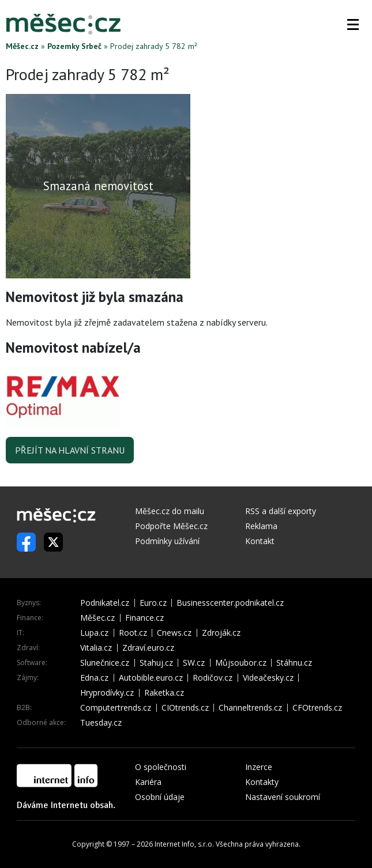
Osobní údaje (160, 797)
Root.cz (133, 633)
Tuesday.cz (101, 723)
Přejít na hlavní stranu (70, 450)
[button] (353, 24)
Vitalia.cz (96, 648)
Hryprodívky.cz (107, 693)
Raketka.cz (164, 693)
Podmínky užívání (167, 541)
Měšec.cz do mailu (170, 511)
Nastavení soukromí (283, 797)
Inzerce (259, 767)
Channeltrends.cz (250, 708)
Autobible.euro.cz (151, 678)
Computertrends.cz (116, 708)
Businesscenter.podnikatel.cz (230, 603)
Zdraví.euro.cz (148, 648)
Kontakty (262, 782)
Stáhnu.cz (294, 663)
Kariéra (148, 782)
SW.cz (194, 663)
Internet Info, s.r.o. (184, 844)
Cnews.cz (174, 633)
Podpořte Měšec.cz (171, 526)
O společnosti (161, 767)
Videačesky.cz (268, 678)
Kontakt (260, 541)
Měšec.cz (22, 46)
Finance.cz (144, 618)
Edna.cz (94, 678)
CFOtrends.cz (317, 708)
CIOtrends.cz (185, 708)
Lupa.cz (94, 633)
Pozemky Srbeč (74, 46)
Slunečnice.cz (105, 663)
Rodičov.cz (213, 678)
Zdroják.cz (221, 633)
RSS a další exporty (281, 511)
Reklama (261, 526)
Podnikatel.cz (105, 603)
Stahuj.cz (156, 663)
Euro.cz (153, 603)
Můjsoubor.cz (241, 663)
